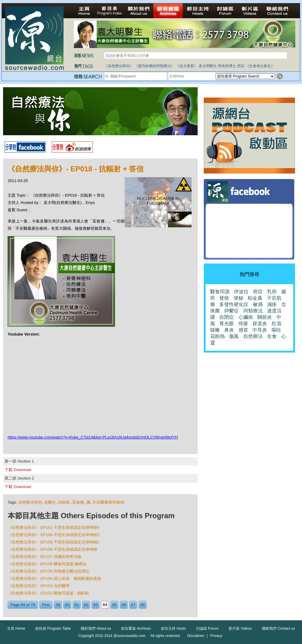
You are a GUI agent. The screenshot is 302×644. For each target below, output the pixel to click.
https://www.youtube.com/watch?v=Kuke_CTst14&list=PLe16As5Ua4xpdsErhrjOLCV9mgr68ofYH (93, 437)
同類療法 (253, 311)
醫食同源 (220, 292)
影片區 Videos (240, 629)
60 (67, 605)
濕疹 (272, 304)
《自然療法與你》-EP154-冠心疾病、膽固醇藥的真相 (54, 579)
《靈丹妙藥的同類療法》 (154, 66)
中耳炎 (260, 330)
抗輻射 (64, 502)
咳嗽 (215, 330)
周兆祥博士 (227, 66)
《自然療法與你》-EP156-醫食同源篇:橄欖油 (47, 564)
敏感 (258, 304)
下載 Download (18, 470)
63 (95, 605)
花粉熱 (217, 336)
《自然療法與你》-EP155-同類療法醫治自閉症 (49, 571)
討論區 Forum (207, 629)
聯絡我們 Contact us (278, 629)
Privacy (216, 636)
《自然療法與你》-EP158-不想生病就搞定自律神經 (52, 549)
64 (105, 605)
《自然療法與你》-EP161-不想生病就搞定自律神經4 (54, 527)
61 (77, 605)
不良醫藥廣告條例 (108, 502)
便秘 (238, 298)
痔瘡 (243, 324)
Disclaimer (196, 636)
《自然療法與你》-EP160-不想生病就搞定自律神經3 (54, 535)
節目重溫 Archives (136, 629)
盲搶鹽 (78, 502)
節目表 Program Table (53, 629)
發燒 (224, 298)
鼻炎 (229, 330)
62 (86, 605)
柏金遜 (255, 298)
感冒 (243, 330)
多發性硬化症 (234, 304)
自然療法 (253, 336)
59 (58, 605)
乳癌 (272, 292)
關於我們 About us (96, 629)
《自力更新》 (187, 66)
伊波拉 (241, 292)
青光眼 (227, 324)
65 (114, 605)
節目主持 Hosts (173, 629)
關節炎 (265, 317)
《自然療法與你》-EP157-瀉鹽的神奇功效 (45, 557)
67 (133, 605)
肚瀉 (276, 324)
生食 (272, 336)
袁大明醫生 (208, 66)
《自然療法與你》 (119, 66)
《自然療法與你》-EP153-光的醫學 (39, 586)
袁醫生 (50, 502)
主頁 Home (16, 629)
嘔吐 (276, 330)
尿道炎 (260, 324)
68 (143, 605)
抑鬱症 (231, 311)
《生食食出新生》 (260, 66)
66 (124, 605)
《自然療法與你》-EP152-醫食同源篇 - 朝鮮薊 (48, 593)
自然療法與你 (30, 502)
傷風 (234, 336)
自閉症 (227, 317)
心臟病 (246, 317)
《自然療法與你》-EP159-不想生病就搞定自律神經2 (54, 542)
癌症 (241, 66)
